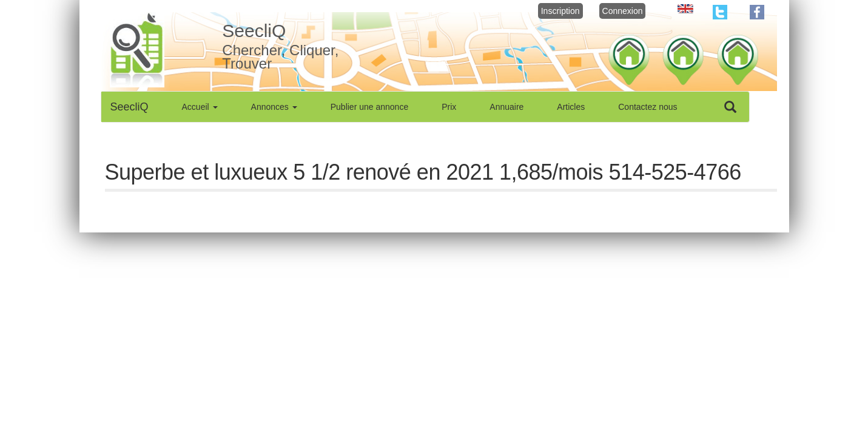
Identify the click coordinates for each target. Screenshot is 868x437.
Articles (571, 107)
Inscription (560, 11)
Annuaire (506, 107)
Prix (449, 107)
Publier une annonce (369, 107)
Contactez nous (648, 107)
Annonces (274, 107)
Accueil (200, 107)
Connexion (623, 11)
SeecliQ (130, 107)
